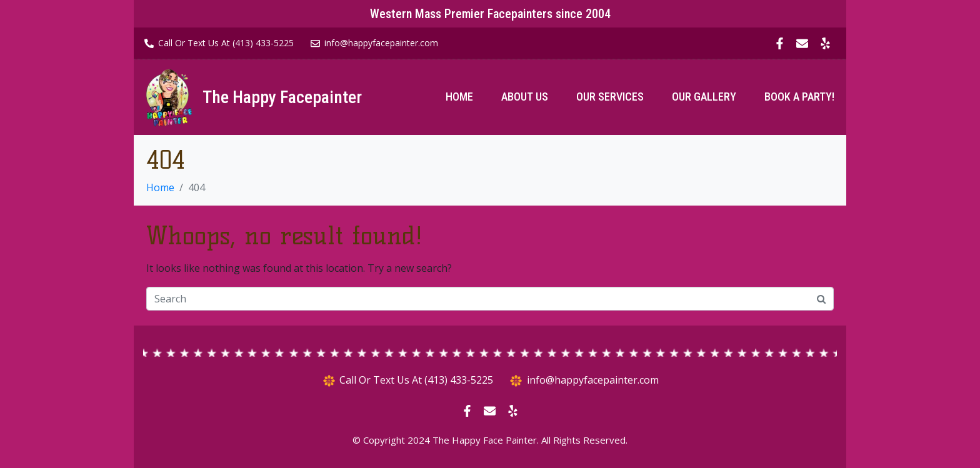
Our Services (610, 97)
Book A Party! (799, 97)
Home (459, 97)
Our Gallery (704, 97)
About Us (525, 97)
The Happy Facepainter (282, 97)
